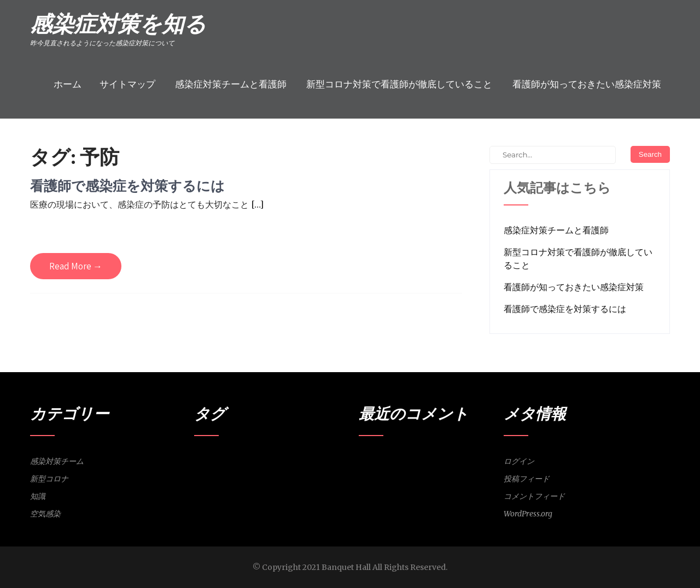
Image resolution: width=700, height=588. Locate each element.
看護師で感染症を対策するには (127, 186)
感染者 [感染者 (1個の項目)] (261, 460)
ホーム (68, 84)
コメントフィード (534, 496)
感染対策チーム (57, 461)
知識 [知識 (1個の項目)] (214, 474)
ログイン (519, 461)
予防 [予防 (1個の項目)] (200, 460)
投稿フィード (527, 479)
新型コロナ (49, 479)
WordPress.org (528, 514)
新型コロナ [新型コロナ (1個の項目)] (312, 460)
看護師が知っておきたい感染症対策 (587, 84)
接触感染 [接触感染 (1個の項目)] (283, 460)
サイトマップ (127, 84)
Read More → (76, 266)
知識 (38, 496)
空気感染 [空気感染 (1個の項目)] (234, 474)
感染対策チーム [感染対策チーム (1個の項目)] (229, 460)
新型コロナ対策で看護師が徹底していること (399, 84)
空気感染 (45, 514)
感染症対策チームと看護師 (231, 84)
